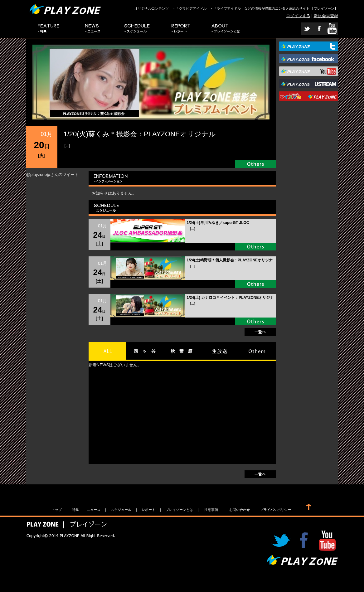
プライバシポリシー (276, 510)
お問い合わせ (240, 510)
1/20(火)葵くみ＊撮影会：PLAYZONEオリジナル (140, 134)
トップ (57, 510)
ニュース (93, 29)
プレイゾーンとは (226, 29)
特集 (49, 29)
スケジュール (137, 29)
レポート (182, 29)
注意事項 (211, 510)
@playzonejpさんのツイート (52, 175)
